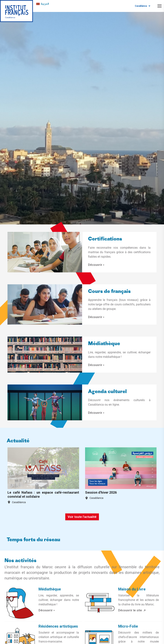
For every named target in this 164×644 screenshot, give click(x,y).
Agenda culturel (107, 392)
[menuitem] (43, 4)
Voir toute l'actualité (82, 517)
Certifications (105, 239)
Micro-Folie (128, 626)
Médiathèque (104, 344)
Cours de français (109, 292)
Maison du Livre (132, 589)
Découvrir (97, 265)
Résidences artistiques (58, 626)
